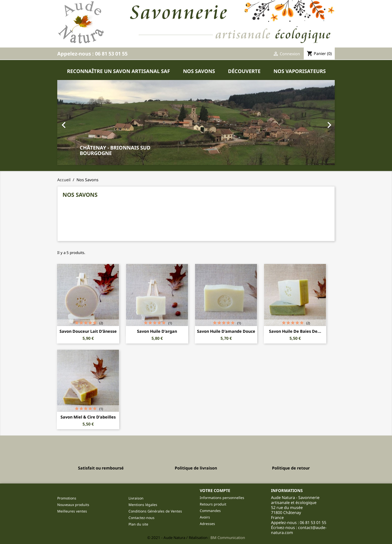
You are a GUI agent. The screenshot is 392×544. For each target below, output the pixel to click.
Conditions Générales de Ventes (155, 511)
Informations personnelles (222, 498)
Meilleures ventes (72, 511)
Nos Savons (199, 71)
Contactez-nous (141, 518)
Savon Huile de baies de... (295, 331)
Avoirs (205, 517)
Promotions (67, 498)
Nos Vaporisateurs (300, 71)
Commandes (210, 511)
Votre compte (215, 490)
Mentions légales (143, 505)
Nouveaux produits (73, 505)
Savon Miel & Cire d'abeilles (88, 417)
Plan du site (138, 524)
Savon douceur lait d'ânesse (88, 331)
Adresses (207, 524)
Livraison (136, 498)
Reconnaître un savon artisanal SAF (118, 71)
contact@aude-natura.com (299, 530)
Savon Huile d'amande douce (226, 331)
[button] (196, 122)
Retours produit (213, 504)
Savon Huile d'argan (157, 331)
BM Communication (228, 537)
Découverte (244, 71)
